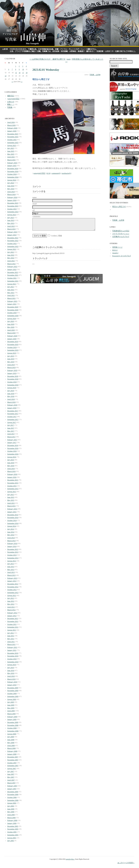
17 (23, 73)
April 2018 (11, 399)
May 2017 (11, 431)
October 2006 (12, 797)
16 (20, 73)
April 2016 (11, 469)
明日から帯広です (119, 207)
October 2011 (12, 624)
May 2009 (11, 708)
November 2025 (13, 137)
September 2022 (13, 246)
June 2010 (11, 670)
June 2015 (11, 497)
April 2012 (11, 607)
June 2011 (11, 636)
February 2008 (12, 751)
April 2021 (11, 295)
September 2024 (13, 177)
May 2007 (11, 777)
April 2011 (11, 642)
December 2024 (13, 168)
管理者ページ (117, 247)
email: (35, 204)
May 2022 (11, 258)
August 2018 (12, 388)
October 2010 (12, 659)
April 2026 (11, 122)
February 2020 (12, 336)
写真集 (10, 107)
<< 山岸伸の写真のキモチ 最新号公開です (47, 59)
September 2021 (13, 281)
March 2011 (11, 644)
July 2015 (11, 494)
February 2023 (12, 232)
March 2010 (11, 679)
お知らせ (11, 102)
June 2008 (11, 740)
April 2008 (11, 745)
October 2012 (12, 590)
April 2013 (11, 572)
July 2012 (11, 598)
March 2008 (11, 748)
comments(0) (56, 173)
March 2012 (11, 610)
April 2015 (11, 503)
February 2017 (12, 440)
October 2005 (12, 832)
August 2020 (12, 318)
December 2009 (13, 688)
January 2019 (12, 373)
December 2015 (13, 480)
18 (27, 73)
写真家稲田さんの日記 (121, 231)
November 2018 (13, 379)
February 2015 (12, 509)
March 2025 (11, 160)
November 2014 (13, 517)
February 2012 (12, 613)
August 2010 (12, 665)
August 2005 (12, 838)
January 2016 (12, 477)
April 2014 (11, 538)
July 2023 (11, 218)
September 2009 (13, 696)
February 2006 (12, 820)
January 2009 (12, 719)
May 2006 (11, 812)
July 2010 (11, 667)
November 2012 (13, 587)
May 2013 (11, 569)
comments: (37, 217)
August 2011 (12, 630)
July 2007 (11, 771)
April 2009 (11, 711)
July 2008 (11, 737)
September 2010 (13, 662)
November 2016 (13, 448)
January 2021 (12, 304)
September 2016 (13, 454)
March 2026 (11, 125)
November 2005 (13, 829)
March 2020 (11, 333)
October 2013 (12, 555)
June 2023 (11, 220)
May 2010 (11, 673)
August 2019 (12, 353)
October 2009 (12, 693)
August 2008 (12, 734)
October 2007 (12, 763)
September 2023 (13, 212)
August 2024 (12, 180)
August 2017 (12, 422)
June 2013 (11, 567)
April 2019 (11, 365)
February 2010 (12, 682)
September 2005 (13, 835)
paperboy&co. (70, 859)
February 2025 (12, 163)
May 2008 (11, 743)
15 (16, 73)
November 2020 (13, 310)
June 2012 (11, 601)
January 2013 (12, 581)
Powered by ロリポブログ (122, 256)
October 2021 (12, 278)
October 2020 (12, 313)
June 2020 (11, 324)
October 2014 (12, 520)
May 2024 (11, 189)
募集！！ (11, 104)
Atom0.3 (115, 253)
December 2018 (13, 376)
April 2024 (11, 192)
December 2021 (13, 272)
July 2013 (11, 564)
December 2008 (13, 722)
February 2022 (12, 266)
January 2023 (12, 235)
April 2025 (11, 157)
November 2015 (13, 483)
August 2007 (12, 768)
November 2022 (13, 241)
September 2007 (13, 766)
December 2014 (13, 515)
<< (12, 82)
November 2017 (13, 414)
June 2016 (11, 463)
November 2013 (13, 552)
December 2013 (13, 549)
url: (34, 210)
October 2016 (12, 451)
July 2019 (11, 356)
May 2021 (11, 293)
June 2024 (11, 186)
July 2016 (11, 460)
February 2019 (12, 370)
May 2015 (11, 500)
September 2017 (13, 419)
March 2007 (11, 783)
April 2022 (11, 261)
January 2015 (12, 512)
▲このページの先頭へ (126, 863)
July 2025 (11, 148)
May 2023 (11, 223)
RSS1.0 (115, 250)
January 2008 (12, 754)
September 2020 (13, 316)
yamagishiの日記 (13, 99)
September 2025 (13, 142)
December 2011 (13, 618)
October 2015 (12, 486)
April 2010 (11, 676)
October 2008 (12, 728)
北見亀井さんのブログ (121, 236)
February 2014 (12, 543)
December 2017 (13, 411)
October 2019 (12, 347)
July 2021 (11, 287)
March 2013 (11, 575)
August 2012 (12, 595)
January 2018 (12, 408)
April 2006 (11, 815)
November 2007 (13, 760)
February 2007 (12, 786)
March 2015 (11, 506)
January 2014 (12, 546)
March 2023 (11, 229)
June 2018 (11, 393)
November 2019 (13, 344)
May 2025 (11, 154)
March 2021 (11, 298)
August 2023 (12, 215)
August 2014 (12, 526)
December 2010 (13, 653)
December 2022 (13, 238)
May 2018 (11, 396)
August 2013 (12, 561)
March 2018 (11, 402)
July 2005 (11, 841)
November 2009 (13, 690)
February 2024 (12, 197)
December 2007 (13, 757)
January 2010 (12, 685)
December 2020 (13, 307)
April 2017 (11, 434)
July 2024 (11, 183)
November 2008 (13, 725)
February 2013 (12, 578)
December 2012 (13, 584)
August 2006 (12, 803)
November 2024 (13, 171)
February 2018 (12, 405)
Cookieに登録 (56, 238)
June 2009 (11, 705)
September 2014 (13, 523)
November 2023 (13, 206)
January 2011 (12, 650)
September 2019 (13, 350)
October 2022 (12, 243)
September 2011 (13, 627)
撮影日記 (11, 96)
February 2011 (12, 647)
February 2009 (12, 717)
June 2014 (11, 532)
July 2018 (11, 391)
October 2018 (12, 382)
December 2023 (13, 203)
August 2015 (12, 492)
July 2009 (11, 702)
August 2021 (12, 284)
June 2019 (11, 359)
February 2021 (12, 301)
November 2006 (13, 794)
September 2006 (13, 800)
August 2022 (12, 249)
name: (35, 197)
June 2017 (11, 428)
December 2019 (13, 341)
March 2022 (11, 264)
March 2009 (11, 714)
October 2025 (12, 140)
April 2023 (11, 226)
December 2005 (13, 826)
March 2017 (11, 437)
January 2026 (12, 131)
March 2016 (11, 471)
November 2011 (13, 621)
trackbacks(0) (66, 173)
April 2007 (11, 780)
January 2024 (12, 200)
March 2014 (11, 541)
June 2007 (11, 774)
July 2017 (11, 425)
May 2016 (11, 466)
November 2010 (13, 656)
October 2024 (12, 174)
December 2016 (13, 445)
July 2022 (11, 252)
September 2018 (13, 385)
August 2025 (12, 145)
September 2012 (13, 592)
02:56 (48, 173)
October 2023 (12, 209)
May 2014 (11, 535)
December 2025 (13, 134)
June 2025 (11, 151)
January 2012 (12, 616)
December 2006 (13, 792)
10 (23, 69)
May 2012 (11, 604)
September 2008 (13, 731)
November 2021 (13, 275)
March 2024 (11, 194)
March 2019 (11, 367)
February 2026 (12, 128)
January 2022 (12, 269)
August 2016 (12, 457)
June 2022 (11, 255)
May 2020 (11, 327)
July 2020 (11, 321)
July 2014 (11, 529)
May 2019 (11, 362)
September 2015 (13, 489)
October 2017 (12, 416)
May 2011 (11, 639)
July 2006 (11, 806)
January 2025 (12, 165)
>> (22, 82)
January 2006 (12, 823)
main (69, 59)
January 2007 (12, 789)
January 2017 (12, 442)
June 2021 (11, 290)
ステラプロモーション (121, 234)
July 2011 (11, 633)
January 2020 (12, 339)
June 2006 (11, 809)
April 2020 (11, 330)
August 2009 (12, 699)
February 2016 (12, 474)
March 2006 (11, 818)
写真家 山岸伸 (95, 75)
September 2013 (13, 558)
